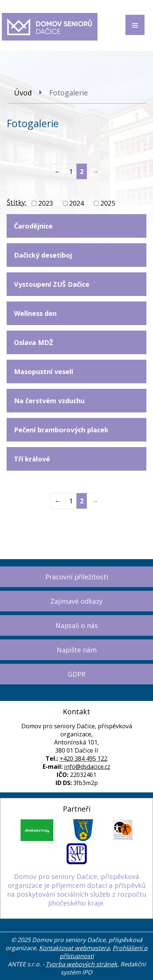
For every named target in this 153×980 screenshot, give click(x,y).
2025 (108, 203)
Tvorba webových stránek (81, 964)
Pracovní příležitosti (77, 577)
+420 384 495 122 (83, 758)
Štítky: (17, 202)
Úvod (23, 93)
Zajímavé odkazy (76, 601)
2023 (46, 203)
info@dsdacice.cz (87, 767)
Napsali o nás (77, 625)
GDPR (76, 674)
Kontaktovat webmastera (74, 948)
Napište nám (77, 650)
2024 (76, 203)
